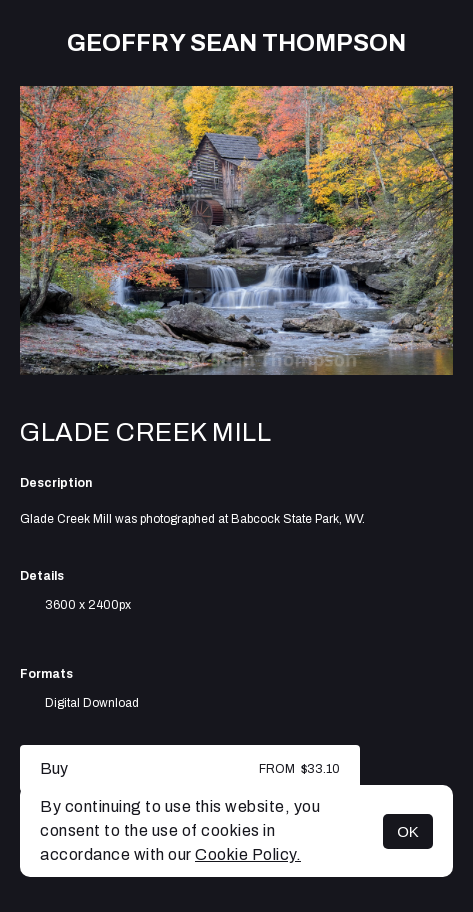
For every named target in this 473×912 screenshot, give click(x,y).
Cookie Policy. (248, 854)
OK (408, 831)
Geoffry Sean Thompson (236, 43)
